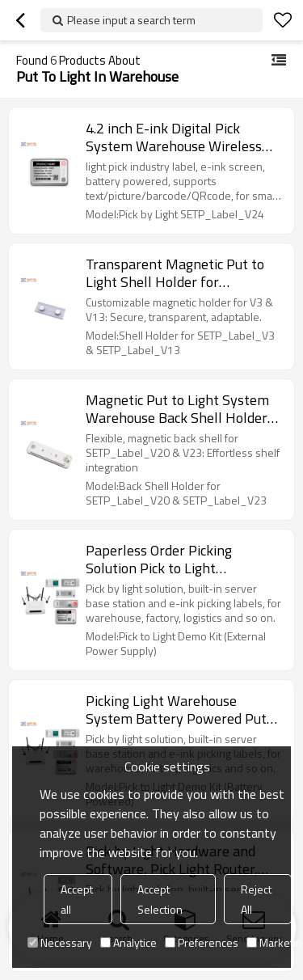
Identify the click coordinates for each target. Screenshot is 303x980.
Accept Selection (160, 899)
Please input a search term (131, 20)
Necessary (60, 942)
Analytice (128, 942)
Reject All (256, 899)
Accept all (77, 899)
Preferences (202, 942)
